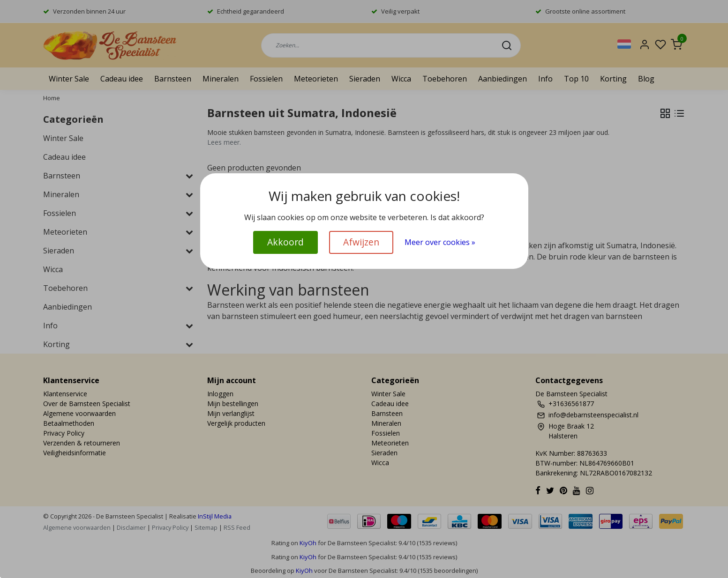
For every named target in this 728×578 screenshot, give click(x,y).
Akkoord (285, 242)
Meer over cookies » (440, 242)
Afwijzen (361, 242)
